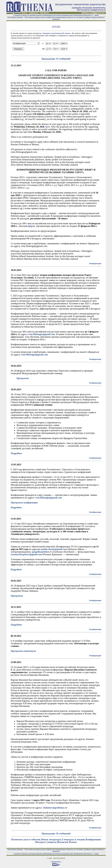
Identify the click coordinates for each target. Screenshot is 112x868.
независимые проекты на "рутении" (70, 17)
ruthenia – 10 (21, 17)
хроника (32, 15)
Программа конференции (24, 503)
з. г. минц (95, 15)
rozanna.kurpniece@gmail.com (26, 554)
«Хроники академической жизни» (56, 33)
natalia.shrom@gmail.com (54, 549)
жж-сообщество (48, 17)
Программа (17, 596)
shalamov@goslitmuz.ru (55, 808)
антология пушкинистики (63, 15)
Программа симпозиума (23, 651)
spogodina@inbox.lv (42, 552)
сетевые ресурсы (34, 17)
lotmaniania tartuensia (82, 15)
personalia (11, 17)
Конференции (95, 264)
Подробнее (16, 453)
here (48, 127)
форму (32, 226)
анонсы (25, 15)
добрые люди (90, 17)
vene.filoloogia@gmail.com (42, 334)
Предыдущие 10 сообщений (56, 59)
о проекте (17, 15)
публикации (47, 15)
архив (39, 15)
